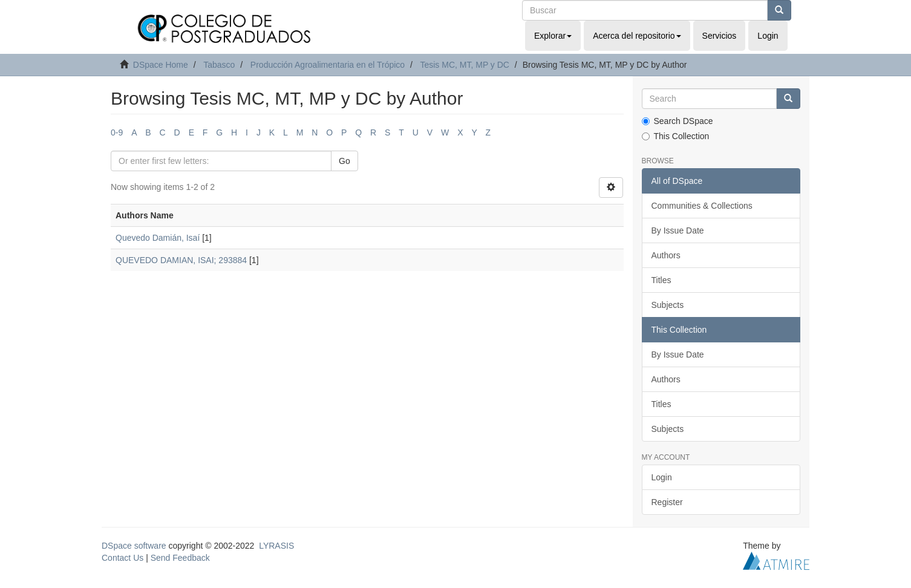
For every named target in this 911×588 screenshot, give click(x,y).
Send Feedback (180, 558)
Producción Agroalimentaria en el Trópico (328, 65)
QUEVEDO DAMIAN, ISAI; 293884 (181, 260)
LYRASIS (276, 546)
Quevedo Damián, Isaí (158, 238)
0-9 (117, 132)
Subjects (668, 305)
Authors (666, 255)
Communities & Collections (702, 206)
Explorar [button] (553, 36)
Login (662, 477)
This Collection (676, 136)
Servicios (720, 36)
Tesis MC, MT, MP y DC (465, 65)
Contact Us (122, 558)
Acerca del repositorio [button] (637, 36)
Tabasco (219, 65)
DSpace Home (161, 65)
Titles (661, 280)
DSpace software (134, 546)
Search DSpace (678, 121)
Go (344, 161)
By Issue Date (678, 230)
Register (667, 502)
